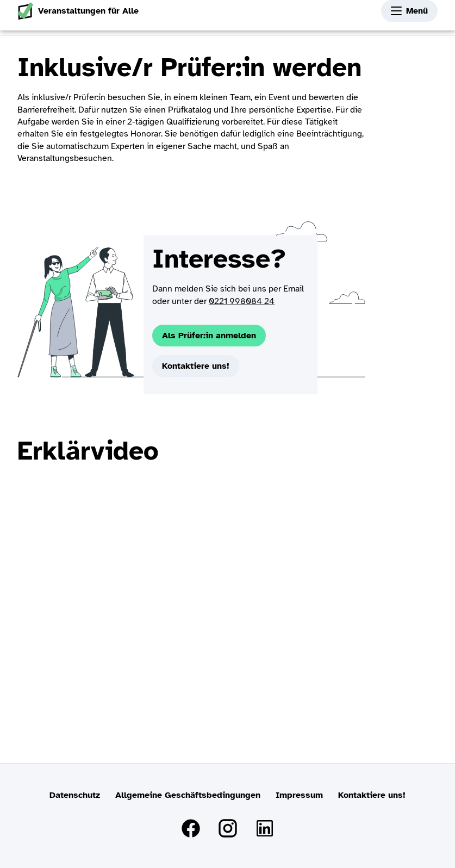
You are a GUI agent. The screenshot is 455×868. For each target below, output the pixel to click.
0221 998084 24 (242, 301)
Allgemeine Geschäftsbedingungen (188, 795)
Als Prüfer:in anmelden (209, 336)
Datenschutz (75, 795)
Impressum (299, 795)
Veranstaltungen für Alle (78, 11)
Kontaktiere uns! (196, 366)
